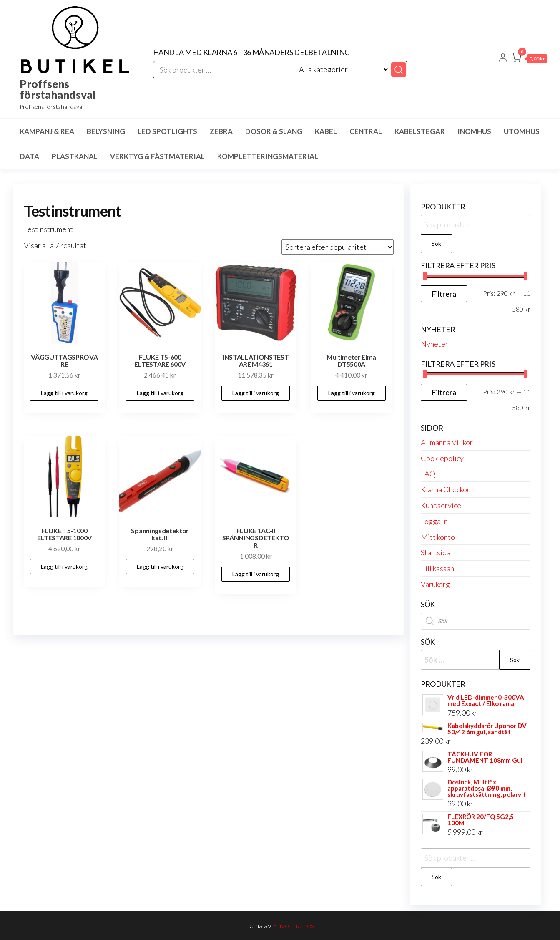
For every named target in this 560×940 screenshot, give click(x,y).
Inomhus (474, 131)
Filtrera (444, 294)
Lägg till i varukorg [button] (64, 393)
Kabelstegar (420, 131)
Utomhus (522, 131)
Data (29, 156)
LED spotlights (167, 131)
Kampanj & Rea (47, 131)
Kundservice (441, 505)
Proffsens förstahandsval (58, 89)
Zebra (221, 131)
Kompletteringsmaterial (268, 156)
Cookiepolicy (442, 458)
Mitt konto (438, 537)
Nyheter (434, 344)
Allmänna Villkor (447, 442)
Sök (436, 243)
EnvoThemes (294, 925)
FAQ (428, 474)
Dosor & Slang (274, 131)
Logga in (434, 521)
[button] (529, 59)
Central (366, 131)
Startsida (436, 552)
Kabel (326, 131)
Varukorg (435, 584)
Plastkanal (75, 156)
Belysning (106, 131)
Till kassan (437, 568)
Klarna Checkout (447, 489)
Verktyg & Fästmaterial (157, 156)
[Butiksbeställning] (338, 247)
